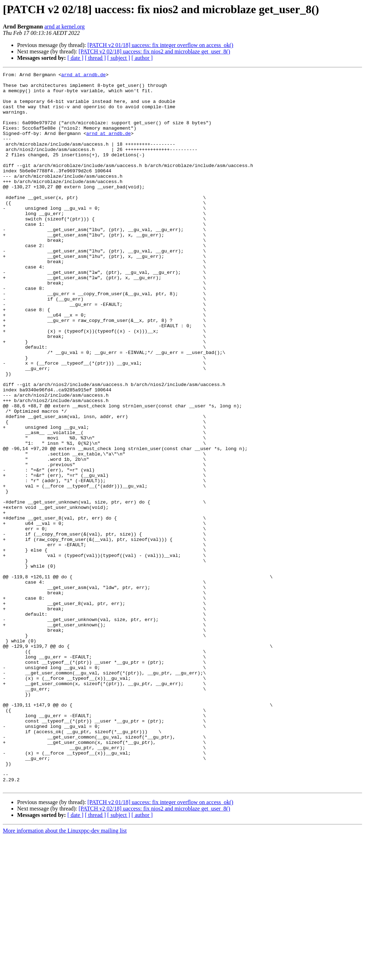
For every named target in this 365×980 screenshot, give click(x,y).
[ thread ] (95, 58)
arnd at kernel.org (64, 27)
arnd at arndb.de (84, 75)
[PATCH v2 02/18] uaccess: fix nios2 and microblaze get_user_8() (154, 51)
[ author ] (142, 58)
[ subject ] (119, 58)
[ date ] (75, 58)
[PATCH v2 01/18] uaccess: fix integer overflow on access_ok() (160, 45)
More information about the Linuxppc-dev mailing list (65, 974)
